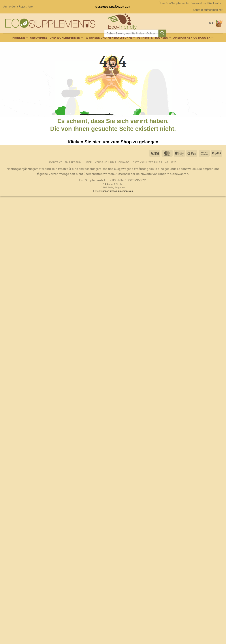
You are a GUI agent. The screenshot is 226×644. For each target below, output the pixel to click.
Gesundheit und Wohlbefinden (56, 38)
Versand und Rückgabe (206, 3)
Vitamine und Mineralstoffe (110, 38)
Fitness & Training (154, 38)
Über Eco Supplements (174, 3)
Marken (20, 38)
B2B (174, 162)
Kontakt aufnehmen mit (208, 10)
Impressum (73, 162)
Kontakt (56, 162)
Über (88, 162)
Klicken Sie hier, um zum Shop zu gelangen (113, 142)
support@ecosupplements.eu (117, 191)
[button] (19, 7)
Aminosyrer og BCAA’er (193, 38)
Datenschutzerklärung (150, 162)
